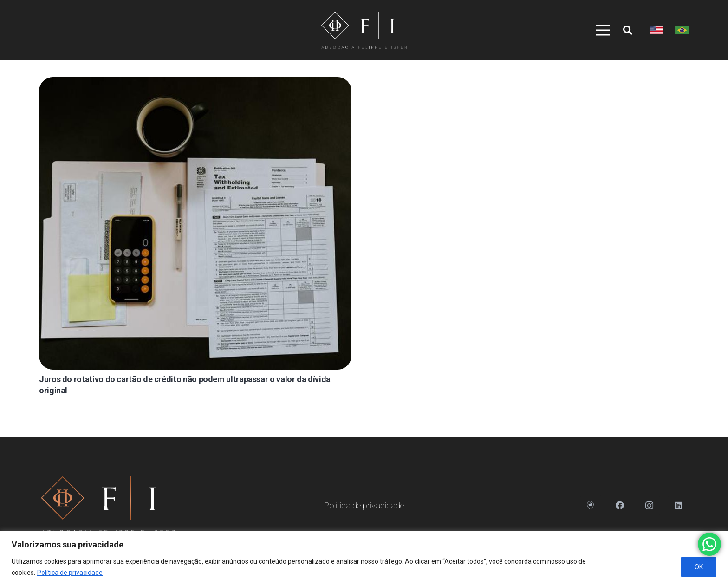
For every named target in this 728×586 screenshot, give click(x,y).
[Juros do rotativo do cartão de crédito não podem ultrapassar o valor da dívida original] (195, 223)
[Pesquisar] (628, 30)
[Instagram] (649, 505)
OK (699, 567)
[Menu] (599, 30)
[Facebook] (620, 505)
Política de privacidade (70, 573)
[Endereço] (591, 505)
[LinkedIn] (679, 505)
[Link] (364, 30)
